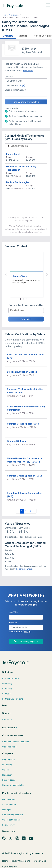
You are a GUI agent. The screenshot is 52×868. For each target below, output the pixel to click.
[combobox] (26, 81)
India (4, 15)
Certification (14, 15)
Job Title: (14, 612)
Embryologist (13, 154)
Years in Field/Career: (15, 90)
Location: (9, 77)
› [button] (29, 274)
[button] (8, 35)
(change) (21, 85)
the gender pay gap (24, 569)
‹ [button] (23, 274)
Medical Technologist (18, 182)
